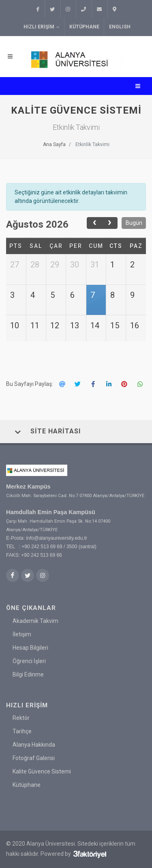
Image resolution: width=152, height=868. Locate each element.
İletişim (22, 634)
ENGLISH (120, 27)
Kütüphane (84, 27)
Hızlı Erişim (42, 27)
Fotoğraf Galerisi (34, 758)
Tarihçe (22, 731)
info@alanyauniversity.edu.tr (57, 538)
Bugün (134, 223)
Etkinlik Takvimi (92, 144)
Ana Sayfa (54, 144)
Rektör (21, 718)
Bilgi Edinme (28, 674)
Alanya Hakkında (34, 745)
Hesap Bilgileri (30, 647)
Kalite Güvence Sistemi (42, 771)
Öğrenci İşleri (29, 661)
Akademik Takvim (35, 620)
